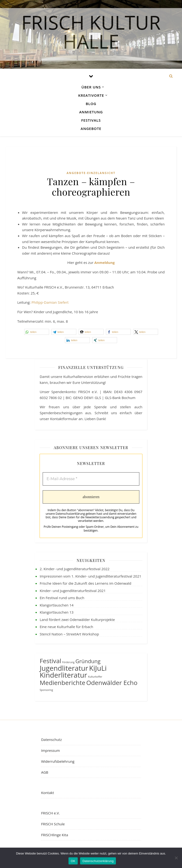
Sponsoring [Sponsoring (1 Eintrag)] (46, 690)
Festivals (91, 120)
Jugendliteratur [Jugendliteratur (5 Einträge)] (64, 668)
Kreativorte (91, 95)
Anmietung (91, 112)
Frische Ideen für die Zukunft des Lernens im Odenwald (85, 583)
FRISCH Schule (53, 824)
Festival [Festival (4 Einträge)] (50, 661)
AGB (45, 772)
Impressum (50, 750)
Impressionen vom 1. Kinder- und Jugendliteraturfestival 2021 (90, 576)
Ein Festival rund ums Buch (62, 598)
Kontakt (47, 793)
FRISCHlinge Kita (55, 835)
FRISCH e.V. (50, 813)
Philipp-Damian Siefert (50, 302)
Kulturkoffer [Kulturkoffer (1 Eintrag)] (95, 677)
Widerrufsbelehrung (58, 761)
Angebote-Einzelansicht (91, 173)
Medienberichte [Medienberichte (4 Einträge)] (62, 683)
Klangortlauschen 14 (57, 605)
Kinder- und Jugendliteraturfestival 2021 (73, 591)
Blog (91, 104)
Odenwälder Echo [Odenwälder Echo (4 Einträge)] (112, 683)
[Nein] (176, 858)
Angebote (91, 129)
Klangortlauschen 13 (57, 612)
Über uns (91, 87)
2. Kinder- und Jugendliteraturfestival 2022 (75, 569)
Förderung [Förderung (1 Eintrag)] (68, 662)
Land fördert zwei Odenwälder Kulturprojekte (77, 620)
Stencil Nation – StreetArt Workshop (69, 634)
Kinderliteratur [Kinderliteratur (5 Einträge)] (63, 675)
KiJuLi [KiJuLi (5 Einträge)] (98, 668)
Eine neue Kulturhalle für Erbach (66, 627)
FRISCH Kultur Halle (91, 30)
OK (73, 861)
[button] (37, 332)
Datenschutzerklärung (98, 861)
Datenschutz (51, 739)
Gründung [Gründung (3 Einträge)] (88, 661)
